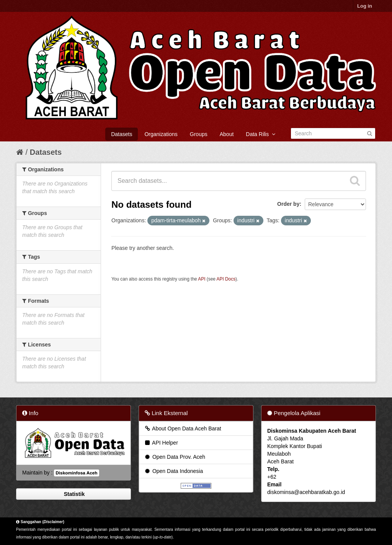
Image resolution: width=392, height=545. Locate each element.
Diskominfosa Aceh (76, 473)
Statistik (73, 494)
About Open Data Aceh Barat (183, 428)
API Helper (161, 443)
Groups (199, 134)
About (227, 134)
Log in (365, 6)
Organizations (161, 134)
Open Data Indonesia (173, 471)
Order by (288, 204)
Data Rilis (261, 134)
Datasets (122, 134)
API (202, 279)
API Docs (226, 279)
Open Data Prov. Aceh (175, 457)
